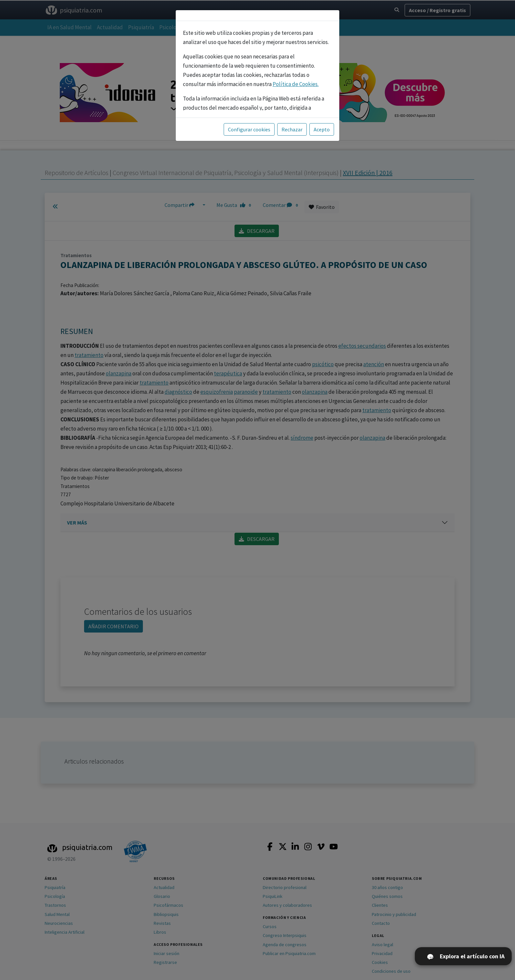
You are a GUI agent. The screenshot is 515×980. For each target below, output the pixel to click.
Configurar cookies (249, 129)
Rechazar (292, 129)
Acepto (322, 129)
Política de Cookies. (296, 84)
